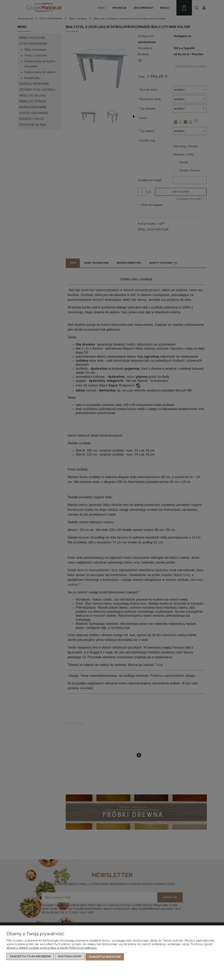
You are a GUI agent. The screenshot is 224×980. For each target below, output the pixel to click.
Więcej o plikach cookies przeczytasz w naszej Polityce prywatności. (52, 948)
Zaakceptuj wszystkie (105, 957)
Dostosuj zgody (70, 957)
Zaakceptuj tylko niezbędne (30, 957)
